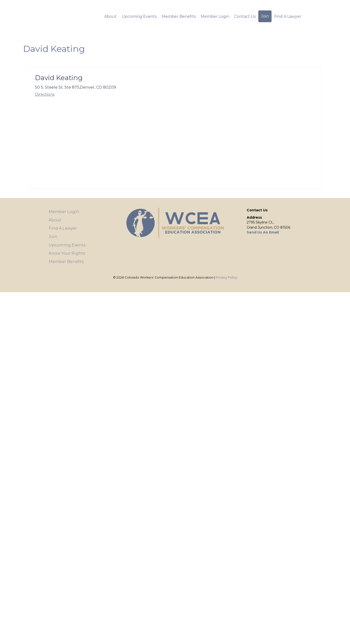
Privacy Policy (226, 277)
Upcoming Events (139, 16)
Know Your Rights (67, 253)
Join (265, 16)
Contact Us (245, 16)
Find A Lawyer (288, 16)
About (110, 16)
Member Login (215, 16)
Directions (45, 94)
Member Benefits (179, 16)
